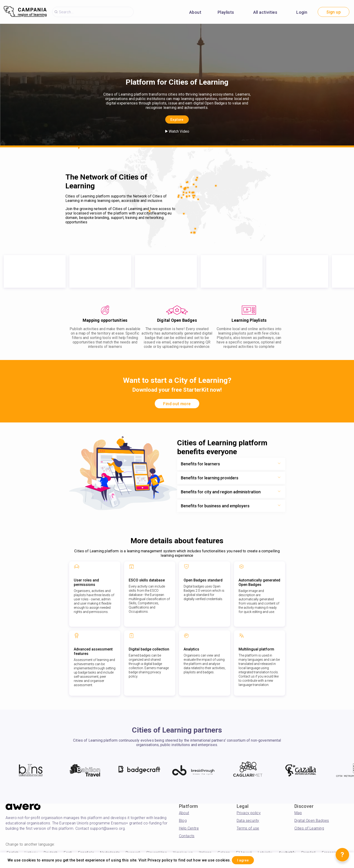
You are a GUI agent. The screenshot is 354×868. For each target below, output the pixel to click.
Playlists (226, 12)
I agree (247, 859)
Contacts (187, 836)
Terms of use (248, 828)
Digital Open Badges (312, 821)
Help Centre (189, 828)
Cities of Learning (309, 828)
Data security (248, 821)
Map (298, 813)
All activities (265, 12)
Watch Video (177, 131)
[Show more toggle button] (279, 464)
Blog (183, 821)
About (195, 12)
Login (302, 12)
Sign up (334, 12)
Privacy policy (249, 813)
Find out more (177, 404)
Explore (177, 119)
